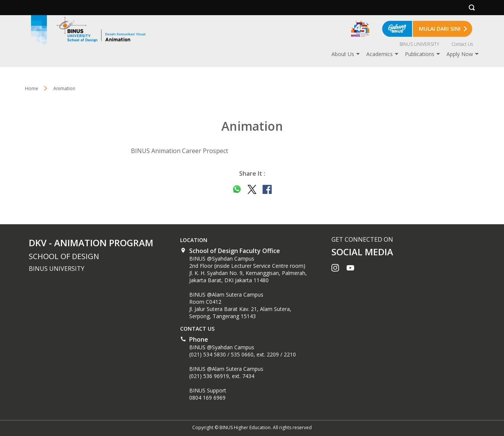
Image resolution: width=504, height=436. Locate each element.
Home (32, 88)
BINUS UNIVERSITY (419, 44)
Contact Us (462, 44)
